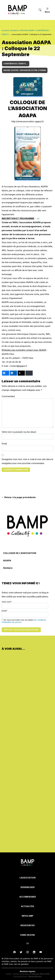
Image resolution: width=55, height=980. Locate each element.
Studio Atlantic (35, 977)
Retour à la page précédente (19, 497)
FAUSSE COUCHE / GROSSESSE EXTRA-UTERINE (25, 70)
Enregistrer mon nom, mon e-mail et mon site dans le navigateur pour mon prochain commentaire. (27, 461)
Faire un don (27, 935)
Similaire (8, 568)
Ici (38, 218)
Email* (25, 614)
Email (4, 444)
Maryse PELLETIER (41, 974)
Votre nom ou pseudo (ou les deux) (19, 432)
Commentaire (8, 396)
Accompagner (28, 897)
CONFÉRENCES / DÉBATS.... (16, 64)
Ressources (28, 925)
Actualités (27, 906)
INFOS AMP (27, 916)
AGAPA (7, 560)
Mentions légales (27, 971)
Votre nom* (25, 605)
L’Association (28, 878)
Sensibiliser (27, 887)
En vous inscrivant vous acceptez (24, 621)
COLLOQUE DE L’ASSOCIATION (20, 553)
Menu (47, 10)
